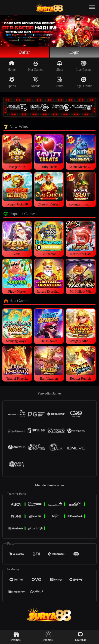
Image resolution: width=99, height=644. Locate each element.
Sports (12, 82)
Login (74, 52)
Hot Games (36, 66)
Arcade (36, 82)
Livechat (80, 636)
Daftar (25, 52)
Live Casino (84, 66)
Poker (60, 82)
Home (12, 66)
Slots (60, 66)
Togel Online (84, 82)
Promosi (16, 636)
